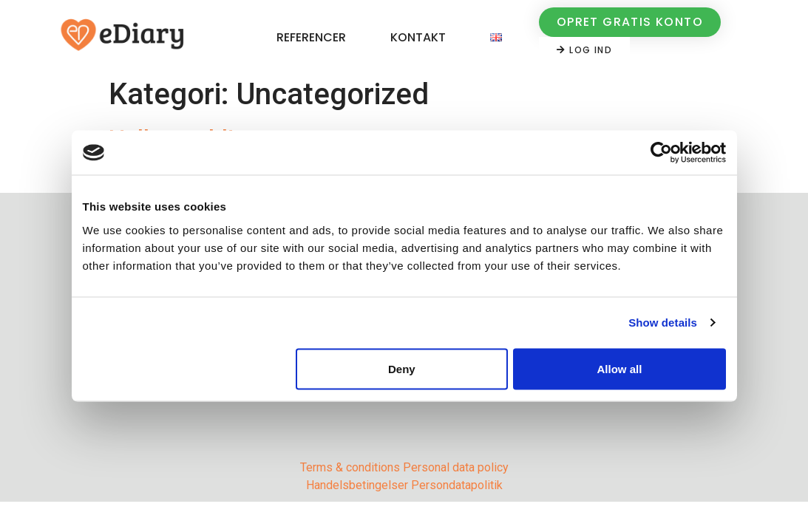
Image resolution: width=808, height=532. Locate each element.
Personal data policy (456, 467)
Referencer (311, 37)
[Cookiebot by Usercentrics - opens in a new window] (661, 153)
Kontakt (418, 37)
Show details (663, 323)
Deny (402, 368)
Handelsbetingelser (357, 485)
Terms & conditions (350, 467)
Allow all (620, 368)
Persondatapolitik (457, 485)
